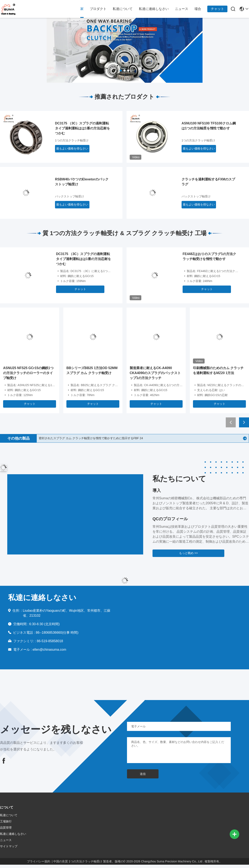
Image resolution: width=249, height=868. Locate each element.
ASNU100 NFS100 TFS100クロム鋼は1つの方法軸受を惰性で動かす (209, 126)
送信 (143, 774)
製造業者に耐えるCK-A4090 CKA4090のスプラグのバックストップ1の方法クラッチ (155, 373)
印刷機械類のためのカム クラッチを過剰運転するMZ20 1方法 (218, 370)
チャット (217, 9)
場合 (198, 9)
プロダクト (98, 9)
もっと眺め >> (188, 553)
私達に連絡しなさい (154, 9)
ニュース (182, 9)
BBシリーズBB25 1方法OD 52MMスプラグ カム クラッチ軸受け (92, 370)
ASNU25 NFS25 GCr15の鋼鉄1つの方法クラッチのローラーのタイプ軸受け (28, 373)
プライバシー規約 (39, 861)
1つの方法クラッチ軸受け (72, 140)
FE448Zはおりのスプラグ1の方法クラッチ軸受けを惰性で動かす (209, 256)
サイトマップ (9, 846)
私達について (123, 9)
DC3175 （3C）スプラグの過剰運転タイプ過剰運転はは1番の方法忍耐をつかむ (82, 128)
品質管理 (6, 828)
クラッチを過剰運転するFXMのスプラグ (208, 182)
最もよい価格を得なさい (72, 148)
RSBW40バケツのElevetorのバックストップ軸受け (82, 182)
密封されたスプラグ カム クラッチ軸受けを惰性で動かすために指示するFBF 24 (91, 438)
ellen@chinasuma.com (49, 650)
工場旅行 (6, 821)
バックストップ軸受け (70, 196)
